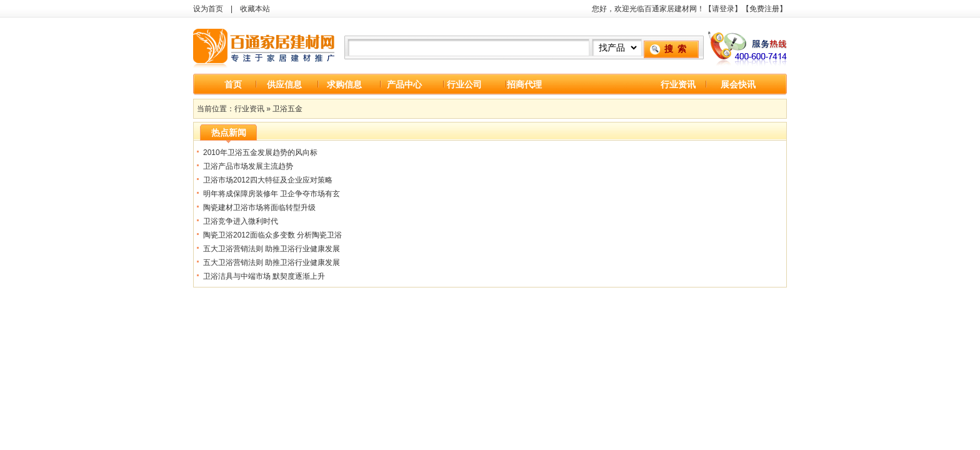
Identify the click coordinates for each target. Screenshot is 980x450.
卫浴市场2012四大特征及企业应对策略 (268, 180)
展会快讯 (738, 84)
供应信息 (284, 84)
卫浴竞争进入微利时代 (241, 221)
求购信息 (344, 84)
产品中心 (404, 84)
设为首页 (208, 9)
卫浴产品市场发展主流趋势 (248, 166)
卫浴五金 (287, 109)
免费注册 (764, 9)
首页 (233, 84)
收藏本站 (255, 9)
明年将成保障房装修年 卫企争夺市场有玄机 (272, 195)
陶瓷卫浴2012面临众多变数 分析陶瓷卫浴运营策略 (272, 237)
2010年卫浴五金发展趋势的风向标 (260, 152)
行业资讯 (678, 84)
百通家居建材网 (265, 46)
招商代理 (524, 84)
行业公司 (464, 84)
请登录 (723, 9)
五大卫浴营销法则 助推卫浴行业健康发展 (272, 249)
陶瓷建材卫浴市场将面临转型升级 (259, 207)
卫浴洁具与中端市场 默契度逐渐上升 (264, 276)
